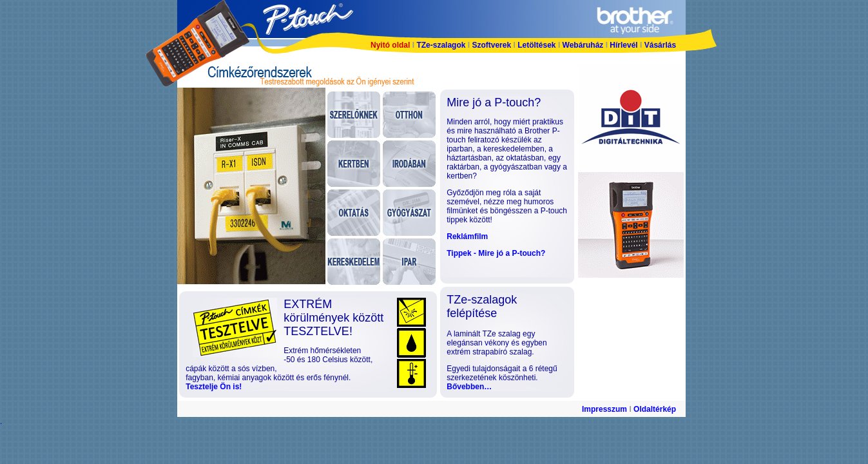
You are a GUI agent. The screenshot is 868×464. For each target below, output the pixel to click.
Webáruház (584, 45)
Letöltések (536, 45)
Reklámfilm (467, 237)
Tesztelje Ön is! (214, 387)
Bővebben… (469, 387)
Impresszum (604, 409)
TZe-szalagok (442, 45)
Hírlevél (623, 45)
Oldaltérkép (655, 409)
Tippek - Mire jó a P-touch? (496, 253)
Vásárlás (660, 45)
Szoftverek (491, 45)
